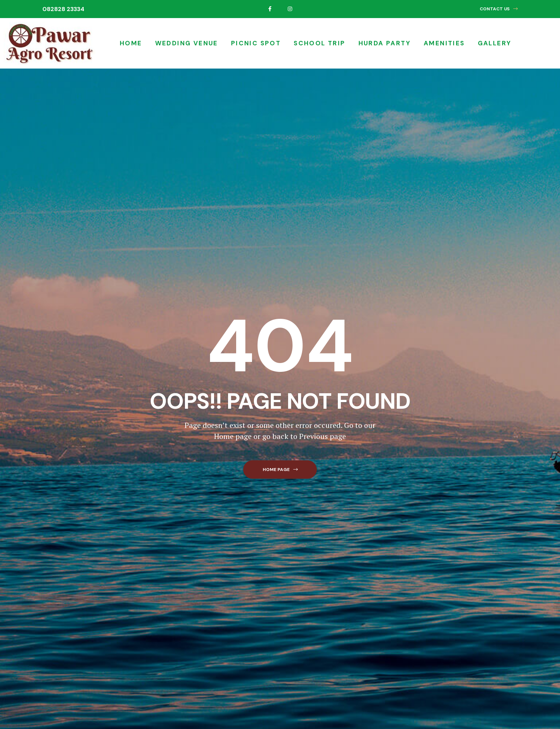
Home (131, 43)
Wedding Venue (187, 43)
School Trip (319, 43)
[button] (499, 9)
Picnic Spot (256, 43)
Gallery (495, 43)
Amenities (444, 43)
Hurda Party (385, 43)
